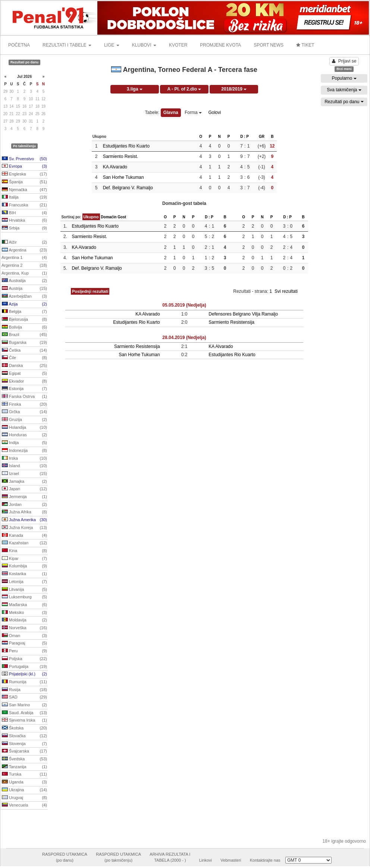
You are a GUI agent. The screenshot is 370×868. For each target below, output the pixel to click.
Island (24, 466)
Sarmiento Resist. (121, 156)
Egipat (24, 374)
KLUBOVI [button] (144, 45)
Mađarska (24, 605)
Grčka (24, 412)
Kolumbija (24, 566)
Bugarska (24, 343)
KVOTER (178, 45)
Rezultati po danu (344, 102)
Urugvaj (24, 798)
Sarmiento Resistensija (231, 322)
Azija (24, 304)
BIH (24, 213)
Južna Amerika (24, 520)
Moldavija (24, 620)
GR (262, 137)
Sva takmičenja (344, 90)
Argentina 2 (24, 266)
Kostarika (24, 574)
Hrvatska (24, 221)
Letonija (24, 582)
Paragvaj (24, 643)
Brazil (24, 335)
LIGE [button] (112, 45)
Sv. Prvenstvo (24, 159)
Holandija (24, 428)
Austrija (24, 289)
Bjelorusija (24, 320)
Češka (24, 351)
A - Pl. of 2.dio (184, 89)
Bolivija (24, 327)
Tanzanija (24, 767)
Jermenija (24, 497)
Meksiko (24, 613)
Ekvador (24, 381)
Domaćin (109, 217)
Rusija (24, 690)
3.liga (135, 89)
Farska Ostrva (24, 397)
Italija (24, 197)
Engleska (24, 174)
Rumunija (24, 682)
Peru (24, 651)
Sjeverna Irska (24, 720)
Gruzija (24, 420)
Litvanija (24, 590)
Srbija (24, 228)
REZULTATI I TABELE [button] (67, 45)
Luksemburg (24, 597)
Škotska (24, 728)
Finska (24, 405)
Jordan (24, 505)
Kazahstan (24, 543)
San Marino (24, 705)
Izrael (24, 474)
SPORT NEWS (269, 45)
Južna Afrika (24, 512)
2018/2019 (234, 89)
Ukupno (91, 217)
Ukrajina (24, 790)
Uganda (24, 782)
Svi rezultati (286, 291)
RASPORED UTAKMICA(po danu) (65, 857)
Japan (24, 489)
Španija (24, 182)
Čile (24, 358)
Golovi (214, 113)
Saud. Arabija (24, 713)
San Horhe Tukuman (123, 177)
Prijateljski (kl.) (24, 674)
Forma (193, 113)
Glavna (171, 113)
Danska (24, 366)
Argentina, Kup (24, 273)
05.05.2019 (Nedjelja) (184, 305)
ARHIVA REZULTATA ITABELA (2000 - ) (170, 857)
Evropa (24, 167)
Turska (24, 774)
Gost (122, 217)
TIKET (305, 45)
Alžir (24, 243)
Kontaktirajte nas (265, 860)
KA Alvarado (115, 167)
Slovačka (24, 736)
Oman (24, 636)
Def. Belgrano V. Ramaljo (128, 188)
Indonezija (24, 451)
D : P (244, 137)
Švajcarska (24, 751)
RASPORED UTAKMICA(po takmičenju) (118, 857)
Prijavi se (344, 61)
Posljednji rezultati (90, 291)
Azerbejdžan (24, 297)
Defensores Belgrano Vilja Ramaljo (243, 314)
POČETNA (19, 45)
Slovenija (24, 744)
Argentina (24, 250)
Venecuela (24, 805)
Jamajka (24, 482)
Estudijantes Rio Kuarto (126, 146)
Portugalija (24, 667)
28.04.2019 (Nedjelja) (184, 338)
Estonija (24, 389)
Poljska (24, 659)
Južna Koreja (24, 528)
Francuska (24, 205)
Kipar (24, 559)
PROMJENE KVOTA (220, 45)
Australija (24, 281)
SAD (24, 697)
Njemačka (24, 190)
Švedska (24, 759)
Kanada (24, 536)
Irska (24, 459)
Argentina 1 (24, 258)
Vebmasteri (231, 860)
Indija (24, 443)
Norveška (24, 628)
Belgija (24, 312)
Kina (24, 551)
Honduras (24, 435)
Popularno (344, 78)
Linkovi (206, 860)
